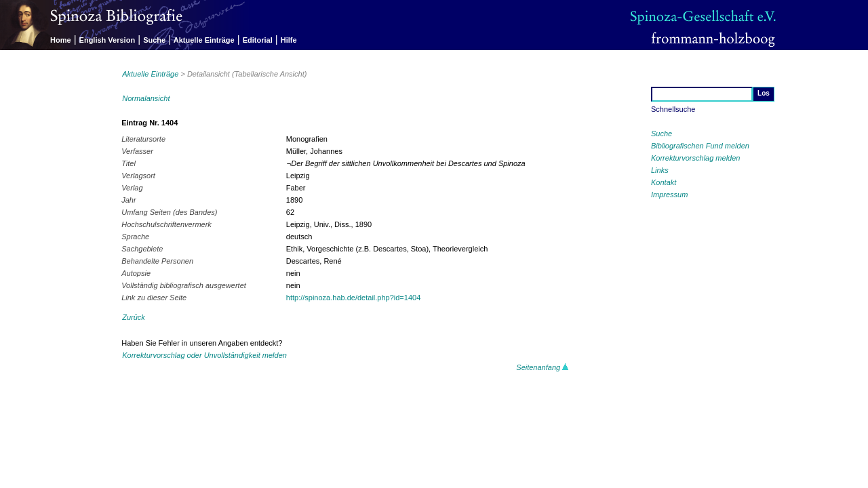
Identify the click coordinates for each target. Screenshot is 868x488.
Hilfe (289, 40)
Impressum (669, 195)
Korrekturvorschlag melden (695, 158)
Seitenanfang (542, 367)
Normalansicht (146, 98)
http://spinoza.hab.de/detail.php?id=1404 (353, 298)
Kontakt (664, 182)
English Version (107, 40)
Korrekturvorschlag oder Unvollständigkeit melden (204, 355)
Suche (154, 40)
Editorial (258, 40)
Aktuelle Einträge (204, 40)
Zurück (134, 317)
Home (61, 40)
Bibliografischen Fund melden (700, 146)
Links (660, 170)
